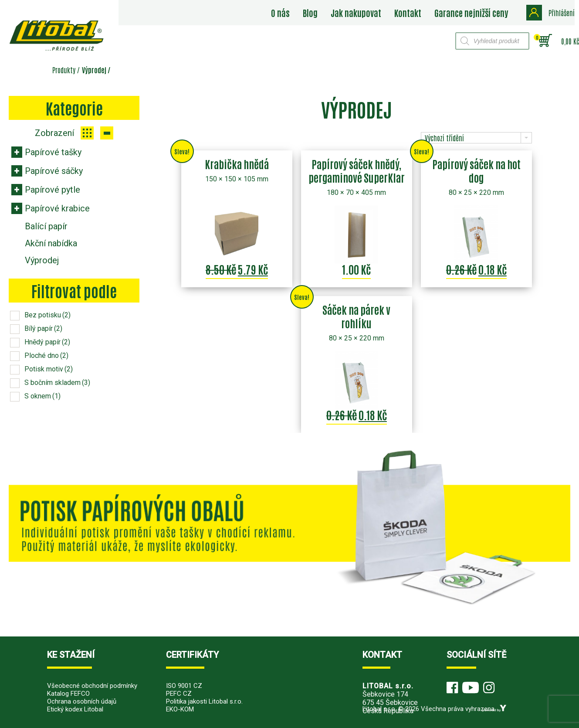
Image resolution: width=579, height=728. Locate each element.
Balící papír (46, 226)
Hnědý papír (47, 342)
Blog (310, 13)
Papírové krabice (57, 208)
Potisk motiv (49, 369)
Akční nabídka (51, 243)
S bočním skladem (57, 383)
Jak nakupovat (356, 13)
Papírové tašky (53, 152)
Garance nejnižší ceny (471, 13)
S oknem (42, 396)
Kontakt (408, 13)
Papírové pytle (52, 190)
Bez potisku (47, 315)
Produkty (64, 70)
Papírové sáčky (54, 171)
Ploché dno (46, 355)
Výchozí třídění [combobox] (444, 138)
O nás (280, 13)
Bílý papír (43, 328)
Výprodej (42, 260)
